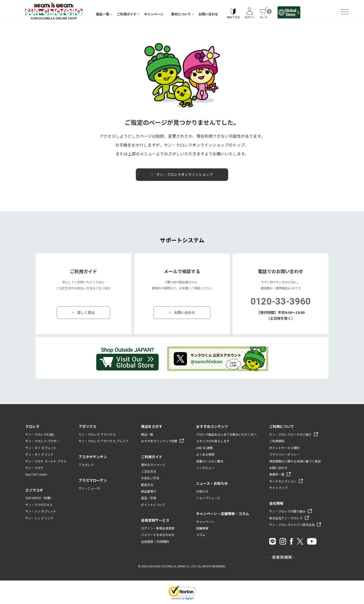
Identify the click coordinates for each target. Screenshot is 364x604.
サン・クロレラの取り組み (287, 511)
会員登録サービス (155, 520)
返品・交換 (149, 498)
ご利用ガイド (127, 14)
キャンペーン (154, 14)
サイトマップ (278, 488)
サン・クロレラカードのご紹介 (290, 434)
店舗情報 (202, 528)
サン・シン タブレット (41, 511)
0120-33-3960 (281, 301)
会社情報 (276, 503)
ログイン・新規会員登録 (158, 528)
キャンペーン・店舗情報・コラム (223, 514)
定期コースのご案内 (210, 461)
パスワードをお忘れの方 (158, 535)
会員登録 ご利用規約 (155, 541)
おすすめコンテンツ (212, 426)
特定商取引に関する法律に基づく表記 (295, 461)
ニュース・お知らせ (212, 483)
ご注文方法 (149, 471)
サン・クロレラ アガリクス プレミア (104, 441)
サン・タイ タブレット (41, 448)
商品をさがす (152, 426)
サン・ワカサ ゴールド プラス (46, 461)
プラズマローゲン (93, 480)
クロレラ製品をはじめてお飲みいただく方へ (226, 434)
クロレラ (32, 426)
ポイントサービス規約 (284, 448)
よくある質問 (205, 454)
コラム (201, 535)
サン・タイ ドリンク (39, 454)
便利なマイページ (153, 465)
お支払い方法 (150, 478)
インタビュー (205, 468)
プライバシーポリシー (284, 454)
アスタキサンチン (93, 457)
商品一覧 (103, 14)
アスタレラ (86, 465)
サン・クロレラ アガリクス (97, 434)
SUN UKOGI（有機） (39, 498)
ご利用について (282, 426)
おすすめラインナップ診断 (159, 441)
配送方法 (147, 485)
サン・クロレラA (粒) (40, 434)
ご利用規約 (277, 441)
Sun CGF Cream (36, 474)
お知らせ (202, 491)
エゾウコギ (34, 490)
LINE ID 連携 (204, 448)
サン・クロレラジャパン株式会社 (292, 525)
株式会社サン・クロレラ (286, 518)
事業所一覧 (277, 474)
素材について (181, 14)
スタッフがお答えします (213, 441)
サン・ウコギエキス (39, 505)
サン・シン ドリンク (39, 518)
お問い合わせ (208, 14)
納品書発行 (149, 491)
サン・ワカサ (34, 468)
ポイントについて (153, 505)
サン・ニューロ (89, 488)
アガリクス (87, 426)
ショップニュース (208, 498)
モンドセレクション (283, 481)
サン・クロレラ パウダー (42, 441)
